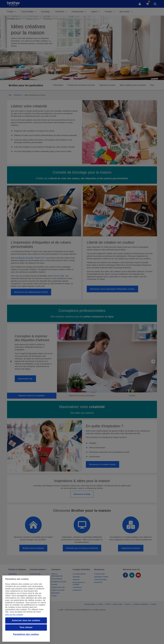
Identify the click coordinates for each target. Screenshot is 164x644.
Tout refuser (26, 627)
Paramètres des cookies (26, 634)
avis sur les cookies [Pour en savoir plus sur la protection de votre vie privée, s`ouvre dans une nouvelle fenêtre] (14, 614)
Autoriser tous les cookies (26, 620)
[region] (26, 609)
